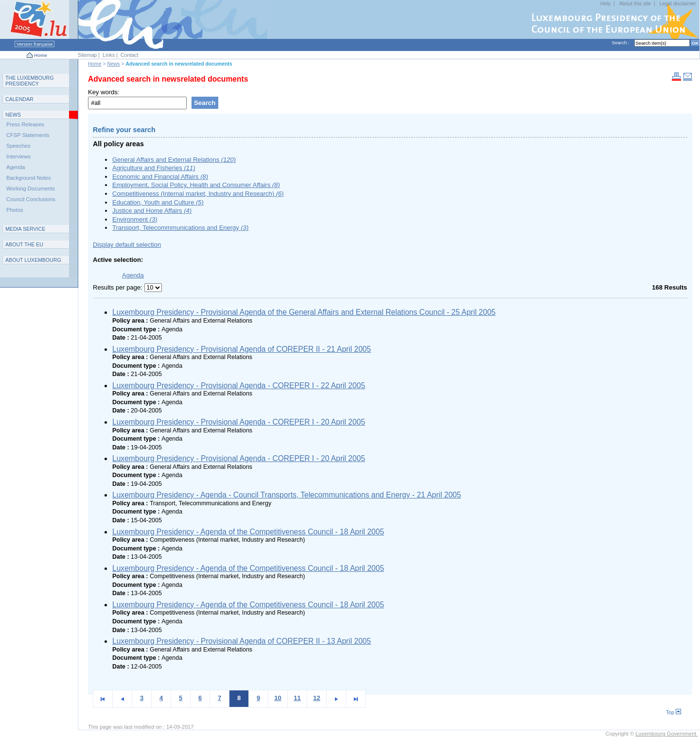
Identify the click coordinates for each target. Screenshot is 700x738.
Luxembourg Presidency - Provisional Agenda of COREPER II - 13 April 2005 (242, 641)
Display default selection (127, 245)
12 (316, 698)
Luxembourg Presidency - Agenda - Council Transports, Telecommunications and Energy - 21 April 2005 (287, 495)
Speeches (18, 146)
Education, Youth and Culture (158, 202)
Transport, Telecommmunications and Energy (180, 228)
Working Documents (31, 189)
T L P (30, 81)
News (114, 64)
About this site (635, 4)
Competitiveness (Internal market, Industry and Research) (198, 194)
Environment (135, 219)
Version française (35, 44)
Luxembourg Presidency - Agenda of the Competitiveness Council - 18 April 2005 (248, 532)
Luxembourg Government (666, 734)
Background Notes (29, 178)
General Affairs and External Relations (174, 160)
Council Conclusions (31, 199)
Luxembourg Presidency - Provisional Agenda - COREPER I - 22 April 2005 (239, 386)
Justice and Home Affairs (152, 211)
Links (109, 55)
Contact (130, 55)
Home (41, 55)
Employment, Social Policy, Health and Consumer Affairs (196, 185)
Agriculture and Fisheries (154, 168)
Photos (15, 210)
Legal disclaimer (677, 4)
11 (297, 698)
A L (33, 260)
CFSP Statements (28, 135)
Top (674, 712)
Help (605, 4)
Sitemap (87, 55)
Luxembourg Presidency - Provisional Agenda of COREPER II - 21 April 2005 (242, 349)
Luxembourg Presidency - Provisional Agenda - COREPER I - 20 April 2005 (239, 422)
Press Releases (25, 124)
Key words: (104, 92)
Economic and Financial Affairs (160, 177)
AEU (24, 244)
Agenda (16, 167)
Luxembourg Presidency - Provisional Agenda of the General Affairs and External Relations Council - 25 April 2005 (304, 312)
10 (278, 698)
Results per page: (119, 287)
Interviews (18, 156)
